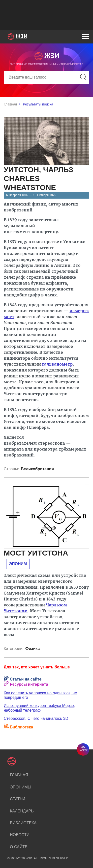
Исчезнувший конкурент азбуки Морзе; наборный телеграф (39, 708)
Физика (32, 649)
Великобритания (37, 469)
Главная (10, 104)
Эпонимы (21, 787)
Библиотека (23, 823)
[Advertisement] (46, 15)
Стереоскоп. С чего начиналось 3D (36, 718)
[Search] (46, 77)
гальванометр (57, 364)
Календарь (22, 811)
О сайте (19, 847)
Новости (20, 835)
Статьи (17, 799)
